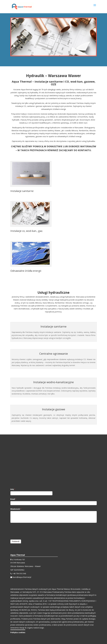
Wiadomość (16, 509)
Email (13, 499)
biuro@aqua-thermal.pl (22, 577)
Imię (13, 489)
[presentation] (29, 531)
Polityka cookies (18, 632)
